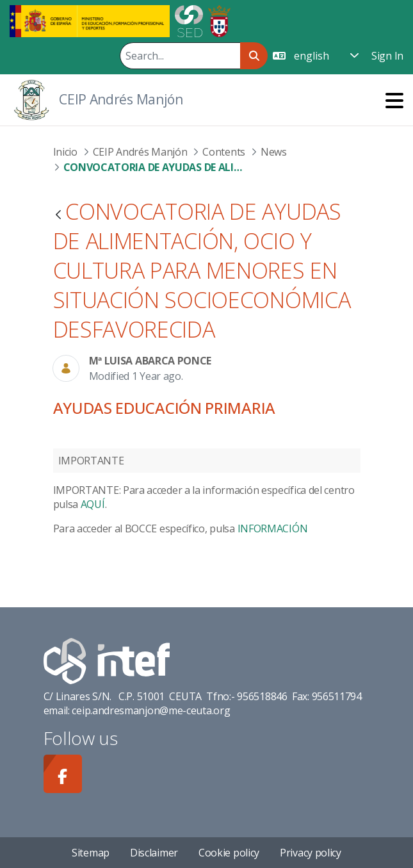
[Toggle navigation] (394, 100)
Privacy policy (311, 853)
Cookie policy (229, 853)
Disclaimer (154, 853)
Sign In (387, 56)
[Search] (180, 56)
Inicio (65, 152)
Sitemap (91, 853)
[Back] (58, 216)
